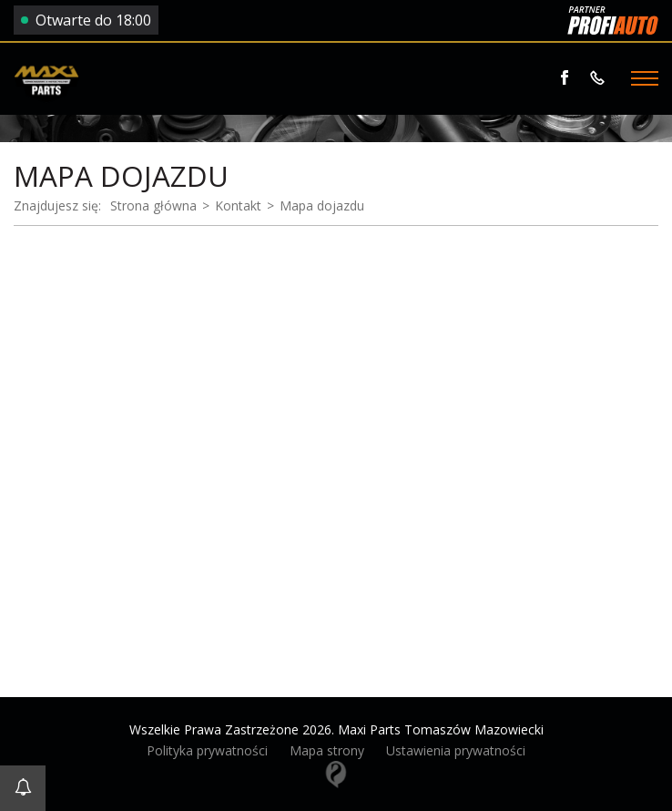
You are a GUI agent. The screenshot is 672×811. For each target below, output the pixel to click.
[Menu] (645, 78)
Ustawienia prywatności (456, 750)
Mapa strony (327, 750)
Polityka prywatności (207, 750)
